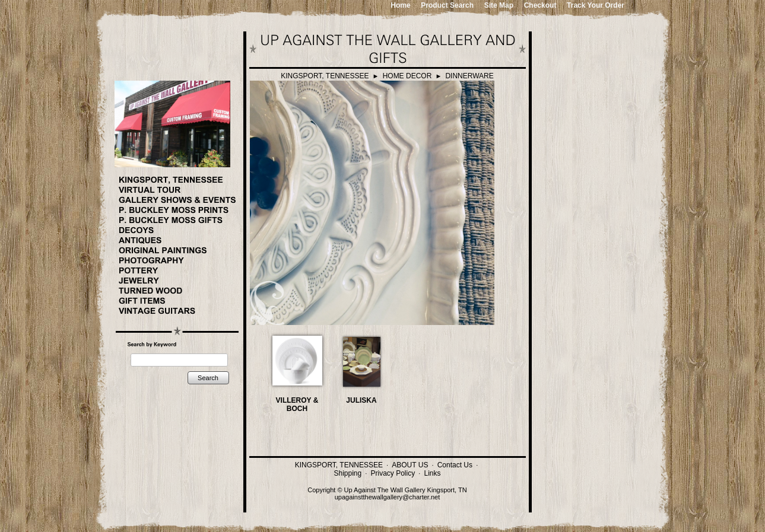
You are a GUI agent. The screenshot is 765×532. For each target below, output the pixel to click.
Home (400, 5)
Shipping (348, 473)
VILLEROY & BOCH (297, 404)
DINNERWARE (469, 76)
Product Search (447, 5)
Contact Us (455, 465)
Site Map (499, 5)
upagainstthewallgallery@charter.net (388, 497)
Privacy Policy (393, 473)
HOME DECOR (407, 76)
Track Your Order (596, 5)
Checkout (540, 5)
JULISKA (361, 400)
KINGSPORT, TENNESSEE (325, 76)
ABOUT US (410, 465)
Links (432, 473)
